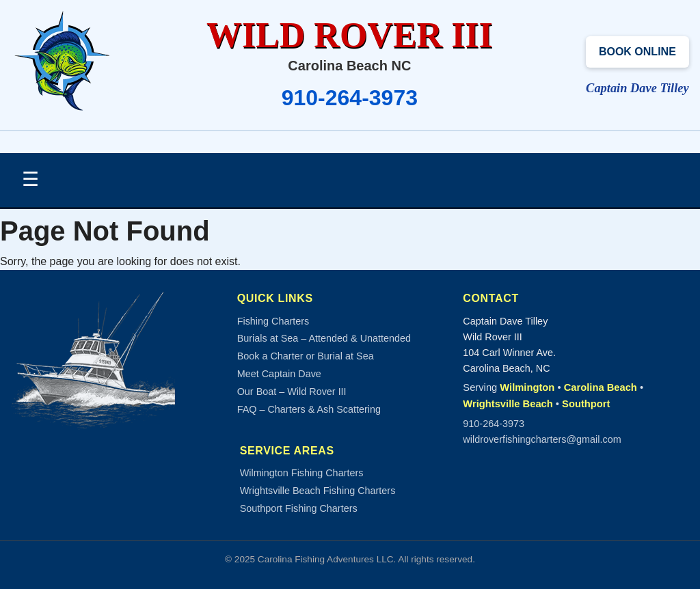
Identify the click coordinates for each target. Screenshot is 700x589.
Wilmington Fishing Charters (302, 473)
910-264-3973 (350, 98)
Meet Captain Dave (279, 374)
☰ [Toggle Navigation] (30, 179)
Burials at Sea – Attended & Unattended (324, 338)
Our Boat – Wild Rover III (292, 392)
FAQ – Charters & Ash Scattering (309, 409)
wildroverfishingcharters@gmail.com (542, 439)
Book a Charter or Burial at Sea (306, 356)
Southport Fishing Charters (299, 508)
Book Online (637, 52)
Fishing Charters (273, 321)
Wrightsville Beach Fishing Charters (318, 491)
